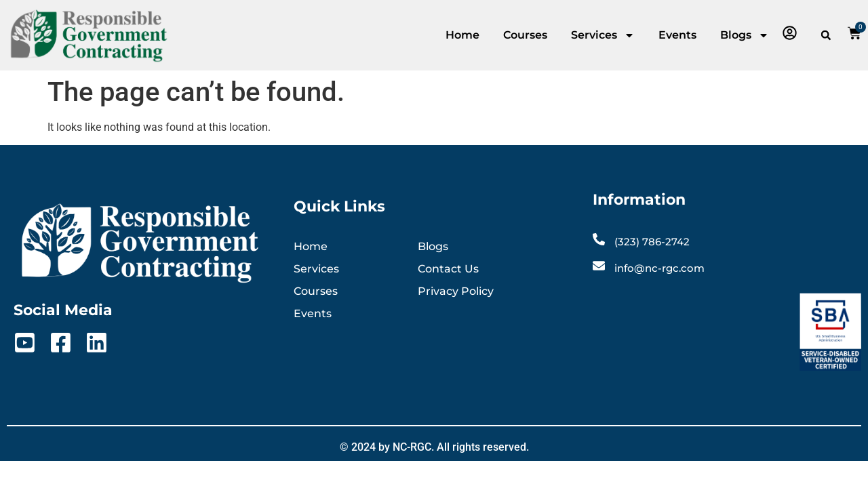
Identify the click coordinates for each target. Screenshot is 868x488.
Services (603, 35)
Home (462, 35)
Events (677, 35)
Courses (525, 35)
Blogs (745, 35)
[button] (826, 35)
